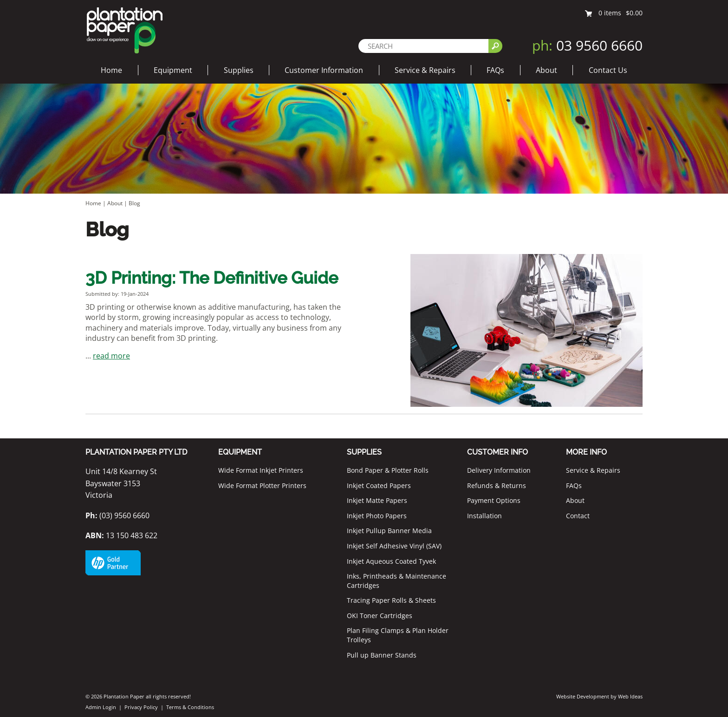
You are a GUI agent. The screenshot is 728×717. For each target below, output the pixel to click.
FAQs (495, 70)
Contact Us (608, 70)
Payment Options (494, 500)
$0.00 (634, 13)
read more (111, 356)
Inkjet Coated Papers (379, 486)
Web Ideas (630, 696)
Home (111, 70)
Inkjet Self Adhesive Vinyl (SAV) (394, 546)
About (546, 70)
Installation (484, 516)
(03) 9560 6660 (117, 515)
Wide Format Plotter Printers (262, 486)
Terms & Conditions (190, 707)
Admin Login (101, 707)
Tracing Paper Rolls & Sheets (391, 600)
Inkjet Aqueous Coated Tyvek (391, 561)
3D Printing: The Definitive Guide (212, 278)
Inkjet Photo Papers (377, 516)
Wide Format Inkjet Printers (261, 470)
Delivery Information (499, 470)
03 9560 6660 (587, 45)
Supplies (239, 70)
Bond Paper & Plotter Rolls (388, 470)
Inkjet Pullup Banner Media (389, 531)
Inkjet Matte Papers (377, 500)
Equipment (173, 70)
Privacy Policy (141, 707)
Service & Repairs (425, 70)
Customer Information (324, 70)
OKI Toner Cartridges (380, 616)
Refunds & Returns (497, 486)
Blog (134, 203)
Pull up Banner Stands (382, 655)
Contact (578, 516)
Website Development (583, 696)
